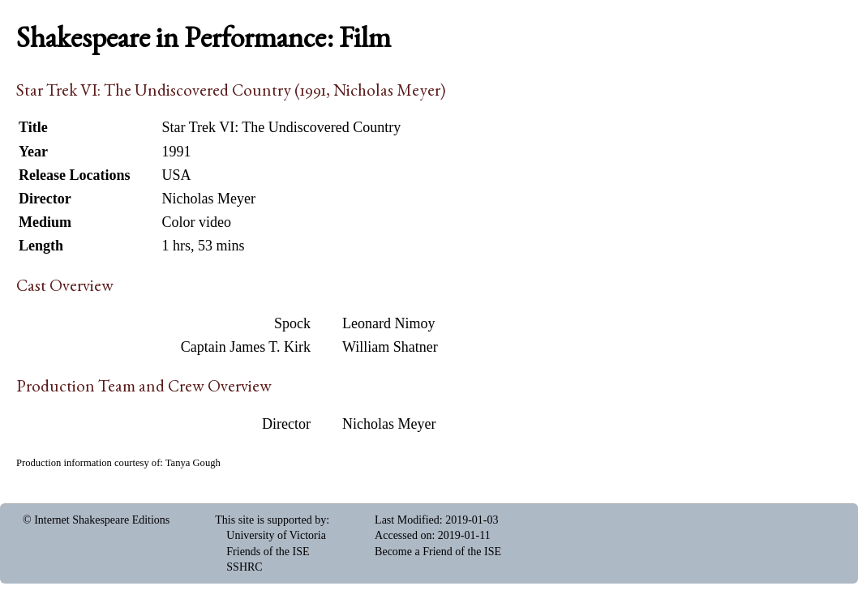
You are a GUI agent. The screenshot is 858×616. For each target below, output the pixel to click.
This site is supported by (270, 520)
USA (176, 175)
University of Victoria (276, 535)
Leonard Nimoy (388, 323)
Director (286, 424)
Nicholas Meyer (389, 424)
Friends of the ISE (268, 552)
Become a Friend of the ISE (438, 552)
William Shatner (390, 347)
